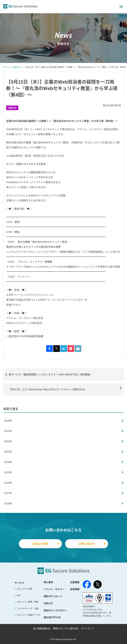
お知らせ (12, 108)
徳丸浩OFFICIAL (52, 617)
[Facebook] (87, 585)
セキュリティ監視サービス (29, 615)
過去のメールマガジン (55, 610)
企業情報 (75, 582)
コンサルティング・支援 (28, 608)
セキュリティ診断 (25, 589)
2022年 (8, 441)
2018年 (8, 483)
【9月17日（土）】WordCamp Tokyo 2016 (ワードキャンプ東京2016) (65, 388)
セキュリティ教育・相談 (28, 602)
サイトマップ (87, 628)
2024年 (8, 421)
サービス (19, 583)
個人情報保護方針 (42, 628)
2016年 (8, 503)
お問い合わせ (92, 544)
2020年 (8, 462)
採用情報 (75, 589)
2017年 (8, 493)
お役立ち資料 (46, 544)
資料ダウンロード (53, 596)
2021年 (8, 452)
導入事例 (48, 582)
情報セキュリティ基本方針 (66, 628)
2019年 (8, 472)
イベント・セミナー (54, 589)
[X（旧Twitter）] (98, 584)
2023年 (8, 431)
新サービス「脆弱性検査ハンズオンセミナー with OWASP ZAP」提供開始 (48, 374)
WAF (19, 595)
